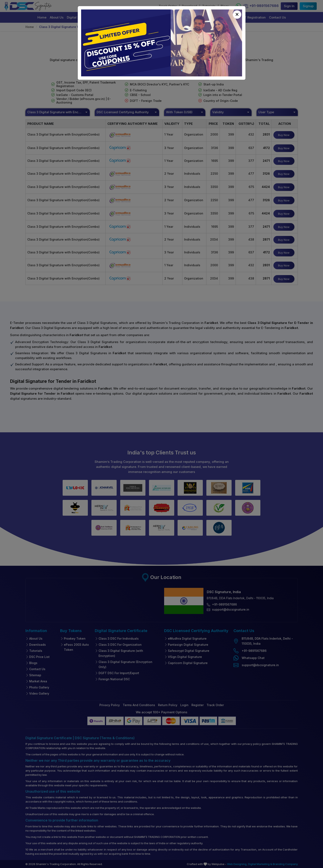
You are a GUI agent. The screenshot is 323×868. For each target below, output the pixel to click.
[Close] (237, 15)
